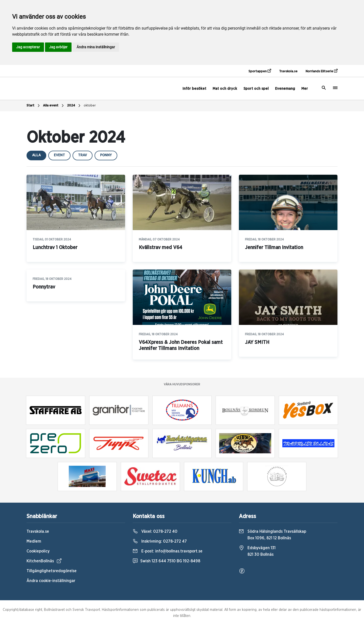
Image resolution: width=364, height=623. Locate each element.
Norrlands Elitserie (322, 71)
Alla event (54, 106)
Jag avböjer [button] (58, 47)
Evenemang (285, 89)
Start (34, 106)
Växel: (155, 531)
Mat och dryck (225, 89)
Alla (36, 155)
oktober (90, 106)
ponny (106, 155)
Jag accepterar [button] (28, 47)
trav (83, 155)
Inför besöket (194, 89)
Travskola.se (288, 71)
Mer (305, 89)
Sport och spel (256, 89)
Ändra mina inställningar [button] (96, 47)
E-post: (168, 551)
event (59, 155)
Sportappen (260, 71)
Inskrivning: (160, 541)
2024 (74, 106)
